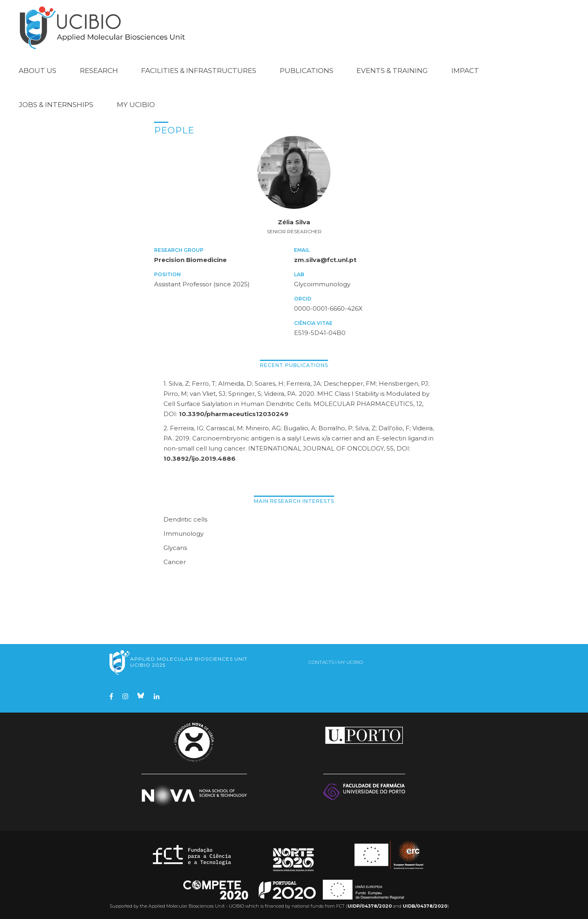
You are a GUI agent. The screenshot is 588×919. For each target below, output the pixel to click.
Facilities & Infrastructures (199, 70)
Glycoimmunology (322, 283)
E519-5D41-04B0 (320, 332)
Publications (307, 70)
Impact (465, 70)
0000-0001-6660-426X (328, 308)
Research (99, 70)
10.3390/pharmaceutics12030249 (234, 413)
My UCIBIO (136, 104)
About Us (38, 70)
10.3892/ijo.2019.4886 (200, 458)
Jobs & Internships (56, 104)
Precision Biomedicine (190, 259)
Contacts (321, 661)
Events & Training (392, 70)
